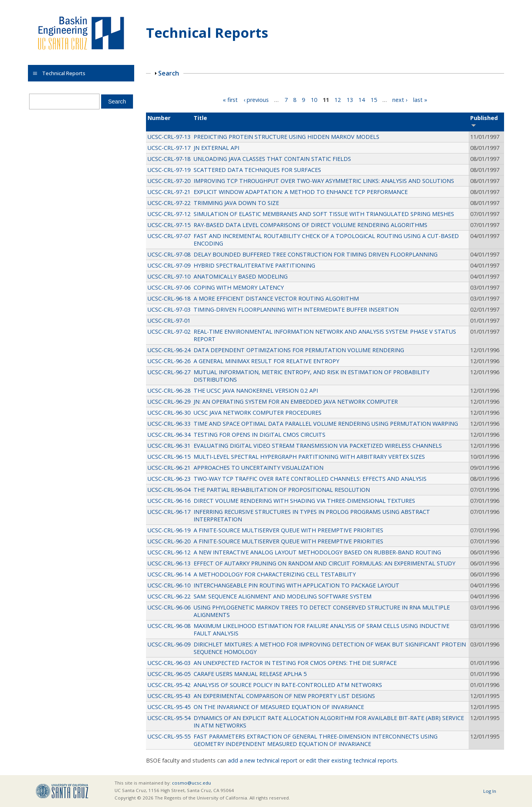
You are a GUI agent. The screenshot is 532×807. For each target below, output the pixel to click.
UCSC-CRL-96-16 (169, 501)
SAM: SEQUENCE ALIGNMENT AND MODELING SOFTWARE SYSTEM (283, 596)
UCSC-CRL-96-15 (169, 457)
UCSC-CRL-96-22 (169, 596)
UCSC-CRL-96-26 (169, 361)
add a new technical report (263, 760)
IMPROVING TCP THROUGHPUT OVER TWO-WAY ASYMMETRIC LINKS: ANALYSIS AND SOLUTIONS (324, 181)
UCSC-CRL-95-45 (169, 707)
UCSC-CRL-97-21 (169, 192)
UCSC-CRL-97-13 (169, 137)
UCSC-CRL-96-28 (169, 391)
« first (230, 100)
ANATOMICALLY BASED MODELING (241, 276)
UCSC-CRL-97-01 (169, 320)
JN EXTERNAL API (216, 148)
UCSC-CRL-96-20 (169, 541)
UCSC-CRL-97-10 (169, 276)
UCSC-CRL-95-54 (169, 718)
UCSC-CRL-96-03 (169, 663)
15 (374, 100)
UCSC (62, 791)
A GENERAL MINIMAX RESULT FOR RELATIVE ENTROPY (266, 361)
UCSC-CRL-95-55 (169, 736)
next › (400, 100)
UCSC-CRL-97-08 (169, 254)
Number (159, 118)
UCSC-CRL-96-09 (169, 644)
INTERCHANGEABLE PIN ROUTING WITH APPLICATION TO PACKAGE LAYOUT (296, 585)
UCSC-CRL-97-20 (169, 181)
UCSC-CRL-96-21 (169, 468)
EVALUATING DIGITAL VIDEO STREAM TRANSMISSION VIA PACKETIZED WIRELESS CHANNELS (318, 446)
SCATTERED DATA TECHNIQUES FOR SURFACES (257, 170)
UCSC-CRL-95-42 (169, 685)
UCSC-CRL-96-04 (169, 490)
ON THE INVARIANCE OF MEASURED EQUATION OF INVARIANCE (279, 707)
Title (200, 118)
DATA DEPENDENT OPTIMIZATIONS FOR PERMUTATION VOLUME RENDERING (299, 350)
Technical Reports (207, 32)
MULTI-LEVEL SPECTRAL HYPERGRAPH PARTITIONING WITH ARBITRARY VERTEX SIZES (309, 457)
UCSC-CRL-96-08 (169, 626)
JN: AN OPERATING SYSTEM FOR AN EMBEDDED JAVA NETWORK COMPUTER (296, 402)
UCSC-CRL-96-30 (169, 413)
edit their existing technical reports (352, 760)
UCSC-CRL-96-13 (169, 563)
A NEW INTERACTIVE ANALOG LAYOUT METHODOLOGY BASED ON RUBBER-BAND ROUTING (317, 552)
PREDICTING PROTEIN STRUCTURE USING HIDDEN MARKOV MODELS (286, 137)
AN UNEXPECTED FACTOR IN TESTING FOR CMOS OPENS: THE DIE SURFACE (295, 663)
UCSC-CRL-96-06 (169, 607)
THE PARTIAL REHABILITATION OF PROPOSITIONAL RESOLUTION (282, 490)
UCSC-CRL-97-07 (169, 236)
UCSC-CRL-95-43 (169, 696)
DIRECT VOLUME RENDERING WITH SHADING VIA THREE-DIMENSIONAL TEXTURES (304, 501)
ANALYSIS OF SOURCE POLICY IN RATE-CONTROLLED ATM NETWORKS (288, 685)
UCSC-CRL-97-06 (169, 287)
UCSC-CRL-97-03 (169, 309)
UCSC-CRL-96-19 (169, 530)
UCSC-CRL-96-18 (169, 298)
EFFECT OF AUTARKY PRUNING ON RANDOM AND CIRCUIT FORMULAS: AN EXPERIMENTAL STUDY (324, 563)
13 (350, 100)
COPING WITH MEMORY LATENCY (239, 287)
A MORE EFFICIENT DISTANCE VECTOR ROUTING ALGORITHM (276, 298)
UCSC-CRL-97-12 (169, 214)
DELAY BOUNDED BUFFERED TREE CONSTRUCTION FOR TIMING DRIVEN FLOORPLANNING (316, 254)
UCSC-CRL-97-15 (169, 225)
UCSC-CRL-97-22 (169, 203)
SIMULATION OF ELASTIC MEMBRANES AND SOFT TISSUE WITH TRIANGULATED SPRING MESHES (324, 214)
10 (314, 100)
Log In (490, 791)
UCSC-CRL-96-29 (169, 402)
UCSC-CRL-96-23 (169, 479)
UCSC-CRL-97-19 (169, 170)
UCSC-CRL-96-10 (169, 585)
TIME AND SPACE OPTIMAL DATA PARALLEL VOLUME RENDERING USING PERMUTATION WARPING (326, 424)
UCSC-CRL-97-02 (169, 331)
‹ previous (256, 100)
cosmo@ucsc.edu (191, 783)
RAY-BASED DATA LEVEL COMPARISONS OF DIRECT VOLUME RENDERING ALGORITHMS (310, 225)
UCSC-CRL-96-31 (169, 446)
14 (362, 100)
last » (420, 100)
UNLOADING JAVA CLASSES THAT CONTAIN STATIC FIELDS (272, 159)
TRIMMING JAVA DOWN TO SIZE (236, 203)
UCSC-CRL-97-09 (169, 265)
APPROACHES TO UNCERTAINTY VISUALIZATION (259, 468)
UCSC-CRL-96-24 (169, 350)
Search (169, 73)
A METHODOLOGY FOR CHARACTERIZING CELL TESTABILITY (275, 574)
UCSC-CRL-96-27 (169, 372)
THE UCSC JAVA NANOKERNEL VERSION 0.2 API (256, 391)
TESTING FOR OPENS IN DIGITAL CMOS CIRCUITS (260, 435)
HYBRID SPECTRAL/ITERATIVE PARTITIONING (254, 265)
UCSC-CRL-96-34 (169, 435)
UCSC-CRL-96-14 (169, 574)
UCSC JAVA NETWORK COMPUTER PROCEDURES (258, 413)
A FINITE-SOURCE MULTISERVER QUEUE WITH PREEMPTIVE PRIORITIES (288, 530)
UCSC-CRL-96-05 (169, 674)
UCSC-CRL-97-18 (169, 159)
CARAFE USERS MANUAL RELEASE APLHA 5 (250, 674)
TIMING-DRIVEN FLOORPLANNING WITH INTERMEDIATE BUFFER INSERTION (296, 309)
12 (338, 100)
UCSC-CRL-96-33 (169, 424)
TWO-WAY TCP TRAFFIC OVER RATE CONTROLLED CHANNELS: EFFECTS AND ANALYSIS (310, 479)
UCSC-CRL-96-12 (169, 552)
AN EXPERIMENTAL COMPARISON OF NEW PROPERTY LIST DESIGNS (284, 696)
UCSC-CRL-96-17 (169, 512)
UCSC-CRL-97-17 (169, 148)
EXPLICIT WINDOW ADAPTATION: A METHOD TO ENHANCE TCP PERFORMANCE (301, 192)
